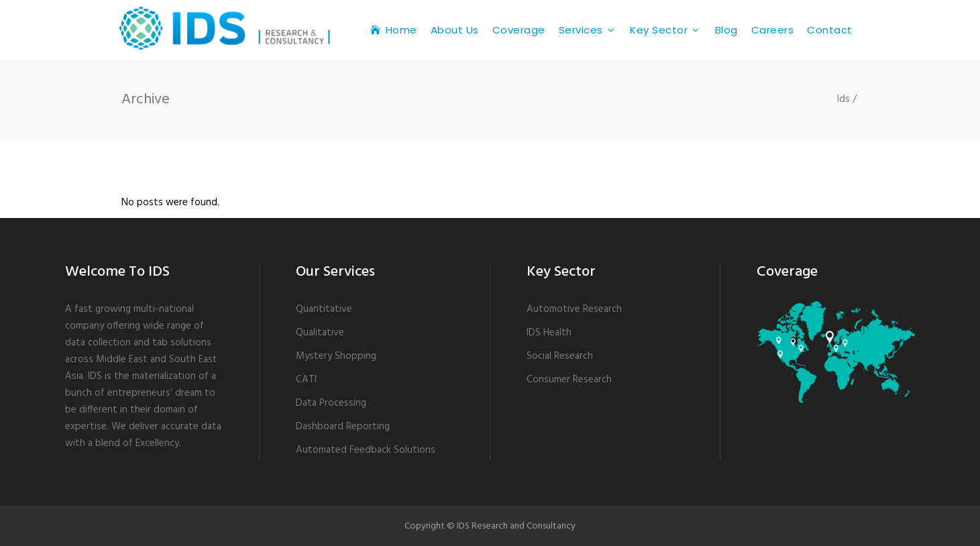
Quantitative (324, 309)
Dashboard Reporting (343, 427)
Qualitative (320, 333)
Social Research (560, 356)
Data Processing (331, 403)
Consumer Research (569, 380)
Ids (843, 100)
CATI (306, 380)
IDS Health (549, 333)
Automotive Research (574, 309)
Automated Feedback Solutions (366, 450)
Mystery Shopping (336, 356)
